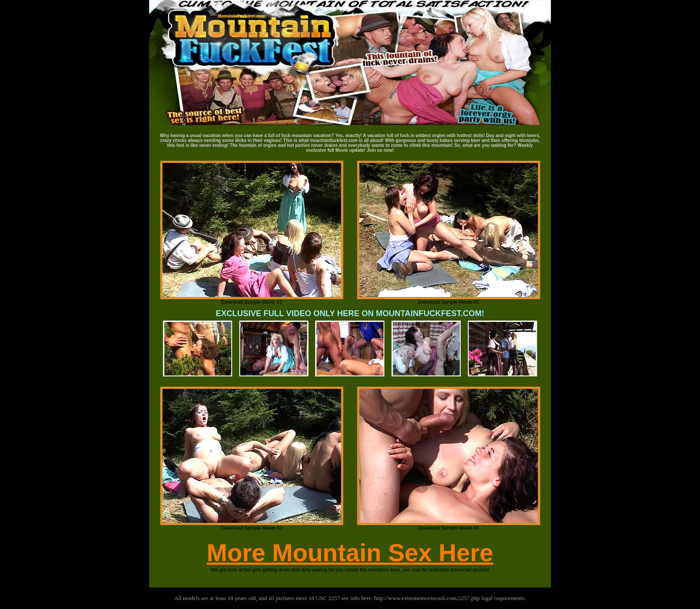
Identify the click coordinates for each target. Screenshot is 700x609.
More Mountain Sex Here (350, 553)
